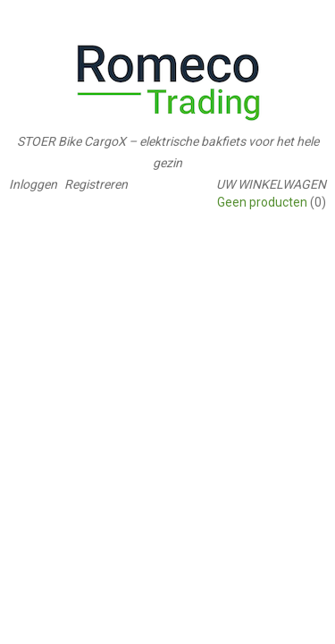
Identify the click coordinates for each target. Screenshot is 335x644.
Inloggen (33, 184)
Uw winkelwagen (271, 184)
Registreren (96, 184)
